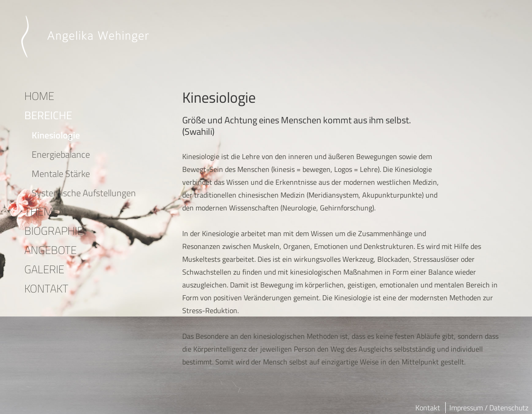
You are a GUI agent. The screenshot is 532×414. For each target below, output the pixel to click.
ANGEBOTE (50, 250)
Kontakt (428, 408)
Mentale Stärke (61, 174)
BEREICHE (48, 115)
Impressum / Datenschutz (489, 408)
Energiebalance (61, 154)
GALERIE (44, 269)
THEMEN (45, 211)
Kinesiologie (56, 135)
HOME (39, 96)
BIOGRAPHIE (54, 231)
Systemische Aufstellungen (84, 193)
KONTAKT (46, 288)
